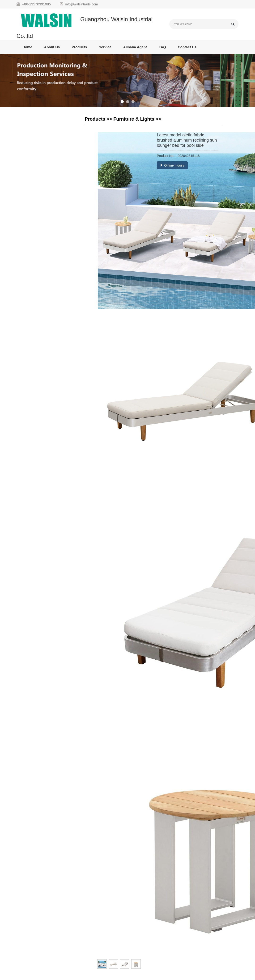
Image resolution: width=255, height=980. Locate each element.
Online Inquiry (172, 165)
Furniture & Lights (134, 119)
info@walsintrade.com (81, 4)
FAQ (162, 47)
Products (79, 47)
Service (105, 47)
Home (27, 47)
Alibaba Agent (135, 47)
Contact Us (187, 47)
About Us (52, 47)
